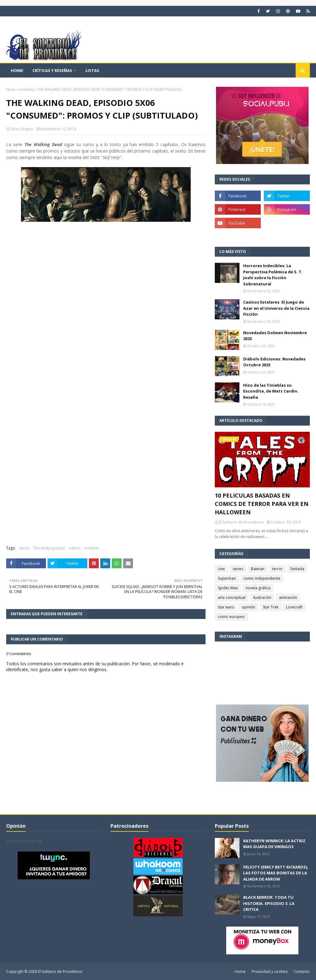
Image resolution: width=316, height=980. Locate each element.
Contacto (302, 972)
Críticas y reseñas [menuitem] (52, 70)
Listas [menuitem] (92, 70)
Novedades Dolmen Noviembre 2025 (275, 336)
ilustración (262, 597)
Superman (227, 578)
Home (240, 972)
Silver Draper (22, 129)
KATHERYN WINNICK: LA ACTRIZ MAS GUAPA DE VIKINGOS (274, 844)
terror (277, 569)
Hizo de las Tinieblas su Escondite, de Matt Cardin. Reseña (271, 391)
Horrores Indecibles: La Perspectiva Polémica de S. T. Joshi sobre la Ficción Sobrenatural (273, 275)
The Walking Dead (49, 548)
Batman (258, 569)
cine (221, 569)
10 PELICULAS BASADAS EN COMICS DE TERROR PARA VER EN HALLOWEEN (262, 504)
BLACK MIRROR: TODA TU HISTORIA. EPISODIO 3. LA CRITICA (269, 903)
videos (74, 548)
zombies (26, 89)
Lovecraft (294, 607)
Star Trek (271, 607)
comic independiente (262, 578)
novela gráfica (258, 588)
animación (288, 597)
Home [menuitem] (17, 70)
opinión (248, 607)
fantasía (297, 569)
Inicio (11, 89)
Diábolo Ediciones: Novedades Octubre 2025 (274, 362)
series (24, 548)
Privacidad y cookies (270, 972)
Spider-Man (228, 588)
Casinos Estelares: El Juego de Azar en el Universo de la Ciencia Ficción (276, 308)
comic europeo (231, 617)
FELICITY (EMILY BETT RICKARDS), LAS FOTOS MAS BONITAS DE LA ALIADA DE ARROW (276, 873)
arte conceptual (232, 597)
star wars (226, 607)
